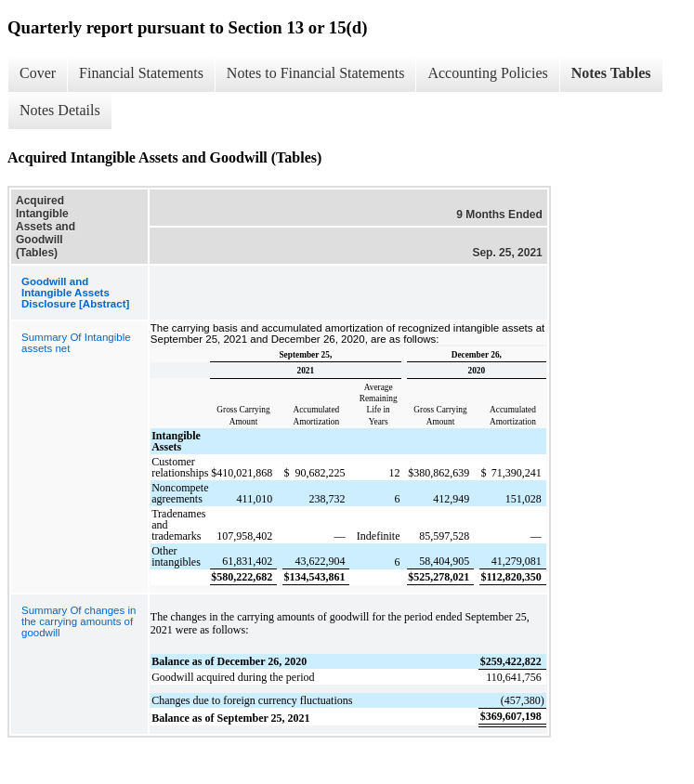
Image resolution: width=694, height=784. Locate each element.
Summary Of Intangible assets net (76, 343)
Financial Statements (141, 73)
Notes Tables (611, 73)
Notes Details (60, 110)
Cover (38, 73)
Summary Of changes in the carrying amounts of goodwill (79, 621)
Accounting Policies (487, 73)
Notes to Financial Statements (316, 73)
